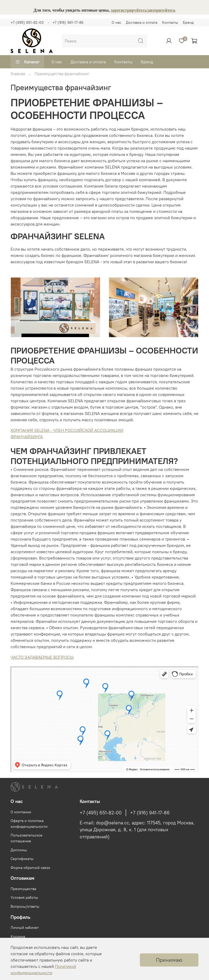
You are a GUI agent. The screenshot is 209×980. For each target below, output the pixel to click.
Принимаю (169, 960)
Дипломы (19, 850)
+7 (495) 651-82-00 (27, 22)
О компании (21, 812)
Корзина (18, 936)
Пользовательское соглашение (27, 838)
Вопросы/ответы (25, 906)
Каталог (27, 62)
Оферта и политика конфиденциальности (29, 824)
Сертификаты (22, 859)
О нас (116, 22)
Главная (18, 74)
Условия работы (24, 897)
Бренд (188, 22)
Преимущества (23, 889)
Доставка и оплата (142, 22)
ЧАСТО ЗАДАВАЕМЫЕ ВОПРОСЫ (42, 657)
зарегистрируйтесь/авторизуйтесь (143, 10)
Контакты (170, 22)
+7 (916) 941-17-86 (68, 22)
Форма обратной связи (30, 868)
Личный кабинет (25, 928)
